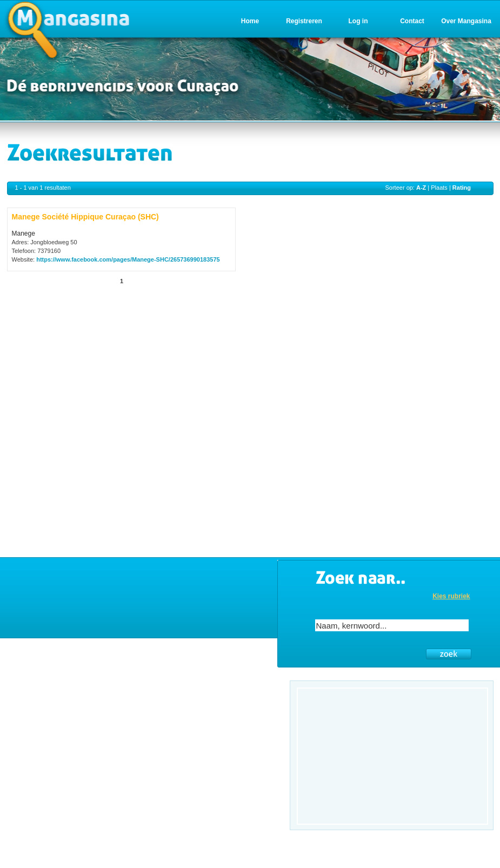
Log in (358, 21)
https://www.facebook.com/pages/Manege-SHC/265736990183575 (128, 259)
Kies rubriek (451, 596)
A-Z (421, 188)
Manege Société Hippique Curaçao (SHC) (85, 217)
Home (250, 21)
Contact (412, 21)
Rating (462, 188)
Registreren (304, 21)
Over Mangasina (466, 21)
